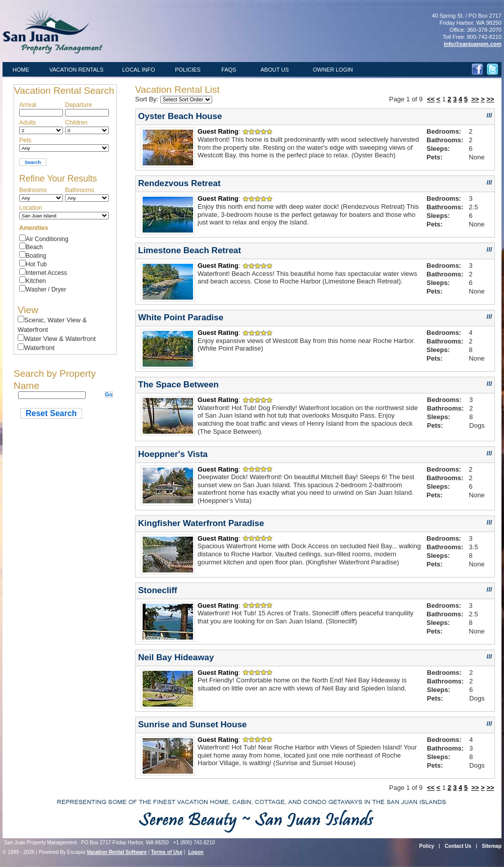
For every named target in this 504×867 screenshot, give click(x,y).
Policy (427, 846)
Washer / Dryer (46, 290)
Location (30, 208)
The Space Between (178, 385)
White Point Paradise (181, 317)
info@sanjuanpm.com (472, 44)
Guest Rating (218, 131)
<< (431, 99)
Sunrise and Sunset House (193, 725)
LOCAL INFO (139, 70)
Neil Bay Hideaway (176, 657)
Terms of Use (167, 852)
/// (490, 115)
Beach (34, 247)
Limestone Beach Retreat (190, 250)
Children (76, 123)
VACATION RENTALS (77, 70)
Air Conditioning (47, 239)
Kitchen (36, 281)
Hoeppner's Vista (173, 454)
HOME (21, 70)
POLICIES (188, 70)
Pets (25, 140)
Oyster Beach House (180, 116)
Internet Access (46, 273)
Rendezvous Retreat (179, 183)
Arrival (28, 105)
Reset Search (51, 413)
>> (475, 99)
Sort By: (148, 99)
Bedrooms (33, 190)
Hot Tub (36, 264)
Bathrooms (80, 190)
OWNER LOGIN (333, 70)
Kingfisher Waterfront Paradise (201, 523)
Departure (78, 105)
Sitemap (492, 846)
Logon (196, 852)
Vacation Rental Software (117, 852)
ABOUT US (275, 70)
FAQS (229, 70)
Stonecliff (158, 590)
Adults (27, 123)
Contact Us (458, 846)
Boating (36, 256)
